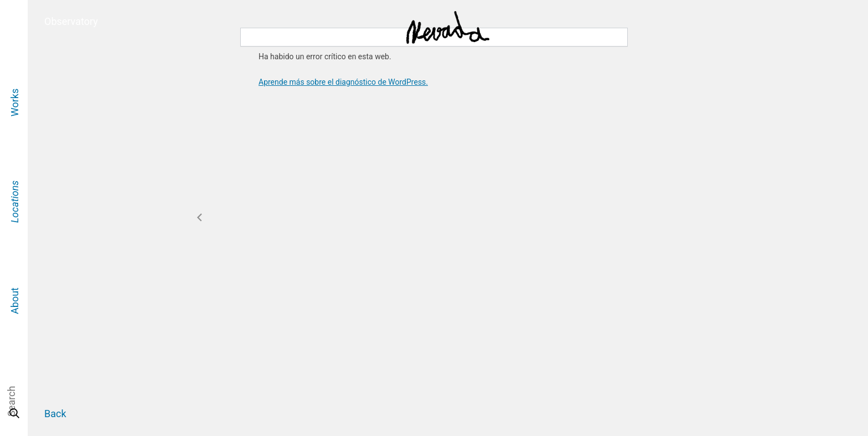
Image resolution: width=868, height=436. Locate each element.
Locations (15, 201)
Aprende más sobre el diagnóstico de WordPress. (343, 82)
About (15, 301)
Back (55, 414)
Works (15, 102)
